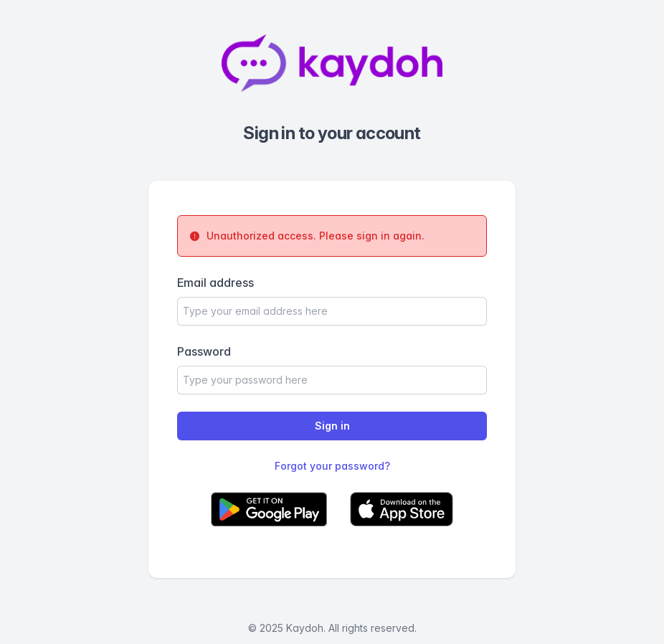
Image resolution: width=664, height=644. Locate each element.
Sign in (332, 426)
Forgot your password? (332, 466)
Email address (215, 283)
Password (204, 351)
